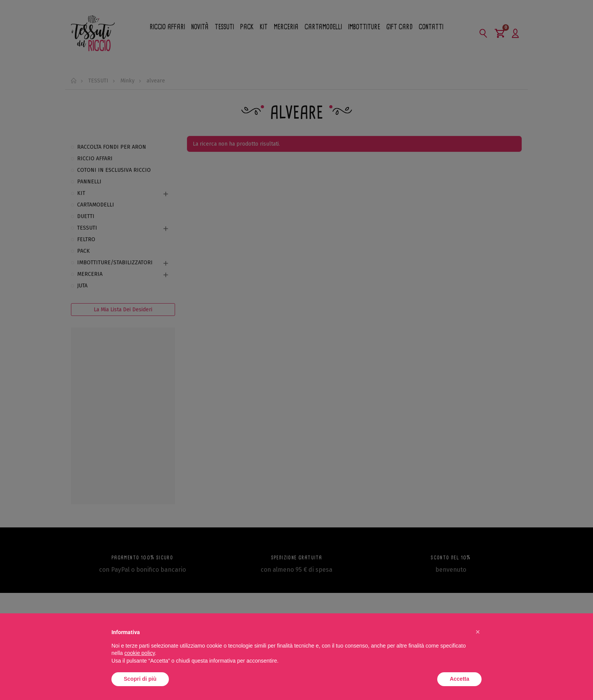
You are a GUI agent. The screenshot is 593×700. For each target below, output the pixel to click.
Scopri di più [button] (140, 679)
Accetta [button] (459, 679)
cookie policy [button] (139, 653)
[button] (478, 632)
